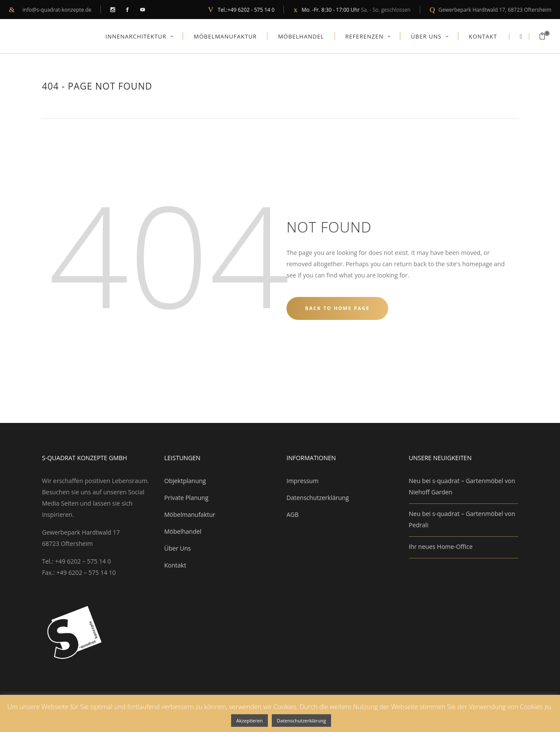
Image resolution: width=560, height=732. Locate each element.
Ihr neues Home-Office (441, 547)
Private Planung (187, 498)
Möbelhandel (183, 531)
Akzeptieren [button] (249, 721)
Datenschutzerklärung (318, 498)
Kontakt (175, 565)
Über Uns (178, 548)
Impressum (303, 481)
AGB (293, 514)
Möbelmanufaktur (190, 514)
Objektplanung (185, 481)
